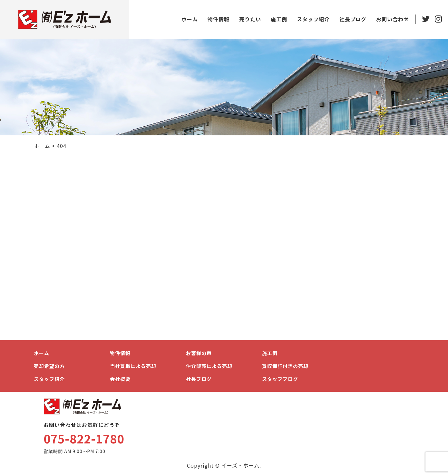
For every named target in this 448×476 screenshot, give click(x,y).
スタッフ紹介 (313, 19)
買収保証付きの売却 (285, 366)
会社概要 (120, 379)
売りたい (250, 19)
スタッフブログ (280, 379)
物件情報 (218, 19)
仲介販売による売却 (209, 366)
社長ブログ (352, 19)
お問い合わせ (392, 19)
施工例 (279, 19)
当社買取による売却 (133, 366)
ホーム (189, 19)
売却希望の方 (49, 366)
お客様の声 (199, 353)
